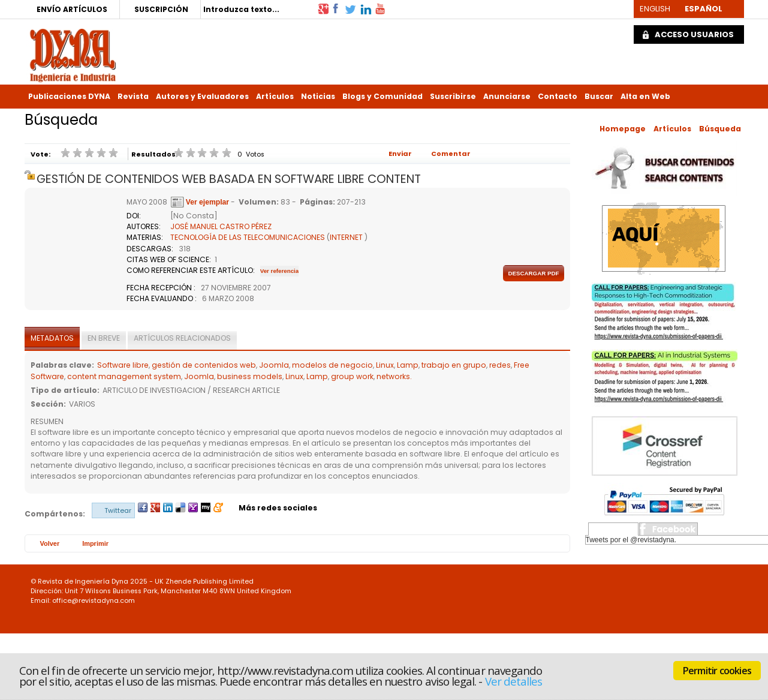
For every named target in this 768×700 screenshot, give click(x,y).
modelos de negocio (332, 365)
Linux (385, 365)
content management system (124, 376)
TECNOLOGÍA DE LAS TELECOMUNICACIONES (248, 237)
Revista (133, 96)
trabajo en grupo (454, 365)
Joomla (274, 365)
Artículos (275, 96)
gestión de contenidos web (204, 365)
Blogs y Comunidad (383, 96)
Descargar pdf (533, 273)
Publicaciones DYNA (69, 96)
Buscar (599, 96)
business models (250, 376)
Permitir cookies (717, 671)
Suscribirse (453, 96)
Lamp (408, 365)
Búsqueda (720, 129)
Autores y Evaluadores (202, 96)
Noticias (318, 96)
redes (500, 365)
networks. (394, 376)
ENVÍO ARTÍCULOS (72, 9)
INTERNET (346, 237)
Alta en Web (645, 96)
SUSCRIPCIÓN (161, 9)
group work (352, 376)
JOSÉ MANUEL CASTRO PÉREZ (221, 226)
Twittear (118, 510)
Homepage (623, 129)
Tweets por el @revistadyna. (631, 540)
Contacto (558, 96)
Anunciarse (507, 96)
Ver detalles (514, 681)
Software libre (123, 365)
